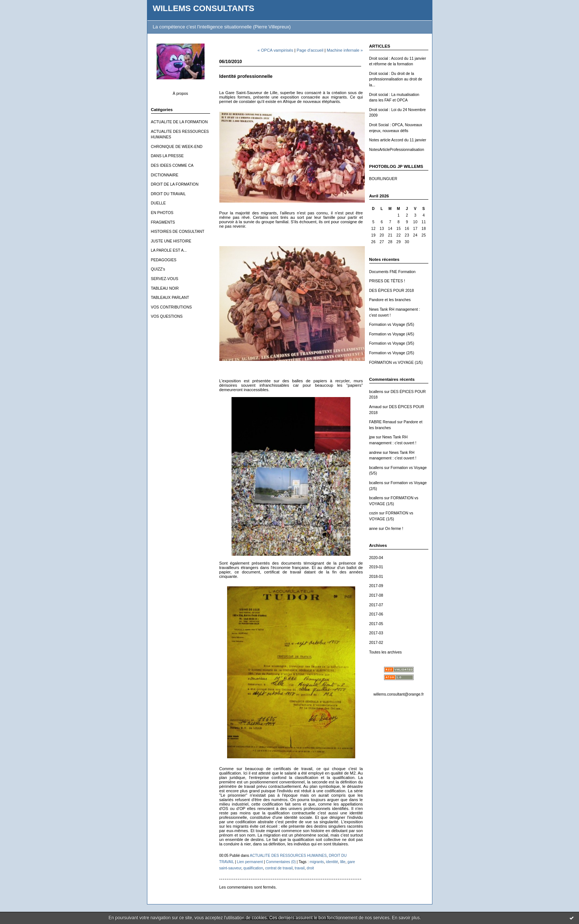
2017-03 (376, 633)
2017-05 (376, 624)
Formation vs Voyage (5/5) (392, 325)
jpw (372, 437)
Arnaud (376, 407)
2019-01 (376, 567)
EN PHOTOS (162, 213)
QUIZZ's (158, 269)
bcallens (376, 392)
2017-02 (376, 643)
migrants (317, 862)
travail (300, 868)
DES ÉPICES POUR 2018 (392, 291)
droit (311, 868)
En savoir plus (406, 918)
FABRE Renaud (383, 422)
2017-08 (376, 595)
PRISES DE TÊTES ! (387, 281)
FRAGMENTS (163, 222)
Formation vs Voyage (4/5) (392, 334)
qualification (253, 868)
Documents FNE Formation (393, 272)
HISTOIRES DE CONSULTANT (178, 232)
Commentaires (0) (281, 862)
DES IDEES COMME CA (172, 166)
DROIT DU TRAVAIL (169, 194)
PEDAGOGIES (164, 260)
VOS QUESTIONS (167, 316)
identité (332, 862)
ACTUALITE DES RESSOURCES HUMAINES (288, 856)
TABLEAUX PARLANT (170, 298)
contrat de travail (279, 868)
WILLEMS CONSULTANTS (204, 8)
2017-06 (376, 614)
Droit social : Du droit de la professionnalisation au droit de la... (396, 79)
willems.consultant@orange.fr (398, 694)
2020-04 (376, 558)
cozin (374, 513)
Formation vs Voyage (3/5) (392, 343)
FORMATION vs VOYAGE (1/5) (396, 363)
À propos (181, 94)
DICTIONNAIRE (165, 175)
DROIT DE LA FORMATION (175, 184)
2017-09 (376, 586)
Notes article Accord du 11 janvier (398, 140)
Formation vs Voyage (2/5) (392, 353)
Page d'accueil (310, 50)
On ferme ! (394, 529)
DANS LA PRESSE (167, 156)
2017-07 (376, 605)
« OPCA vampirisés (275, 50)
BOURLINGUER (383, 179)
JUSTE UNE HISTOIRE (171, 241)
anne (374, 529)
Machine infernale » (345, 50)
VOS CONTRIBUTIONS (172, 307)
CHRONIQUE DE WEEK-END (177, 147)
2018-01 (376, 577)
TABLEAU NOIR (165, 288)
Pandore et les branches (390, 300)
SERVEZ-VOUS (165, 279)
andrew (376, 453)
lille (343, 862)
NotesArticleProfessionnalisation (397, 150)
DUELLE (158, 203)
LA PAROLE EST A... (169, 250)
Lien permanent (250, 862)
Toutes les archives (386, 652)
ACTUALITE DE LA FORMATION (179, 122)
